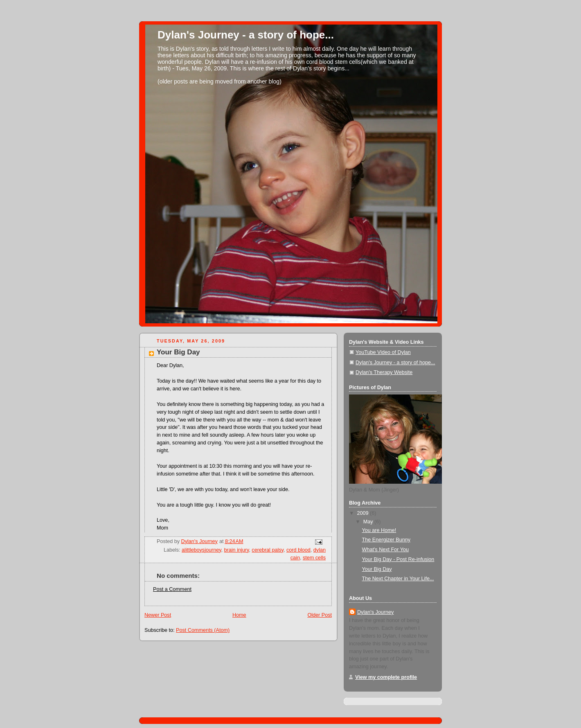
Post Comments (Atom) (203, 630)
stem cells (314, 558)
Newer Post (158, 615)
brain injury (237, 550)
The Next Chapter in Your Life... (398, 579)
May (369, 522)
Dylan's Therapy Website (384, 372)
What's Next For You (386, 550)
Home (239, 615)
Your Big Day (377, 569)
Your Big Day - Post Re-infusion (398, 559)
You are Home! (379, 530)
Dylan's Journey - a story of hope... (246, 35)
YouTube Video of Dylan (383, 352)
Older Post (320, 615)
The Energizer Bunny (386, 540)
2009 (364, 513)
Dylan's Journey (375, 612)
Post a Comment (172, 589)
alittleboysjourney (202, 550)
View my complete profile (386, 677)
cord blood (298, 550)
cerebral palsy (268, 550)
